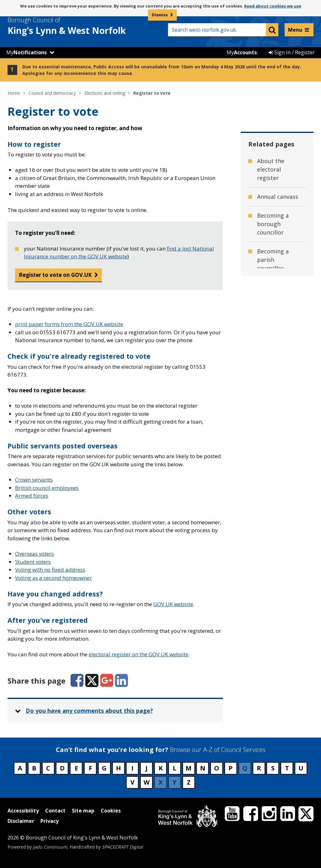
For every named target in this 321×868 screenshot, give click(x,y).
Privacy (50, 821)
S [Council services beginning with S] (273, 768)
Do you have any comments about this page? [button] (89, 711)
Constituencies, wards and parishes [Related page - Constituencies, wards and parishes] (278, 295)
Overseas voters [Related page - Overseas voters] (279, 421)
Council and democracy (52, 93)
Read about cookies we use (273, 6)
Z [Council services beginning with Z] (189, 782)
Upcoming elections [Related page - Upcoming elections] (271, 572)
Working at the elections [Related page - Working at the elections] (277, 699)
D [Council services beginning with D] (62, 768)
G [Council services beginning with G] (104, 768)
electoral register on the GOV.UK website (139, 654)
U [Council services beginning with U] (301, 768)
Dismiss (160, 15)
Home (14, 93)
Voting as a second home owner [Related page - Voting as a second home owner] (275, 640)
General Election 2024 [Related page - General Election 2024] (279, 327)
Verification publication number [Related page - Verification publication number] (273, 604)
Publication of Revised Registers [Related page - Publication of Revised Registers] (276, 503)
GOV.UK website (173, 604)
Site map (83, 811)
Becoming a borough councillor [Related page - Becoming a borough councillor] (273, 224)
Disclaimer (21, 821)
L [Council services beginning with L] (175, 768)
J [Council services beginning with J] (147, 768)
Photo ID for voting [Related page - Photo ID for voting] (274, 445)
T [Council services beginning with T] (287, 768)
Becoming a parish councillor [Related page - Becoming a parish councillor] (273, 260)
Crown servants (34, 480)
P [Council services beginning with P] (231, 768)
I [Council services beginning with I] (132, 768)
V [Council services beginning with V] (132, 782)
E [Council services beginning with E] (76, 768)
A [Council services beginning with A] (20, 768)
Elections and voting (105, 93)
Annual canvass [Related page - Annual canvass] (278, 197)
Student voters (33, 562)
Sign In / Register (292, 52)
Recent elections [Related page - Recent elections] (279, 531)
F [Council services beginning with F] (90, 768)
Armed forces (32, 496)
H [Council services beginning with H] (118, 768)
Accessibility (23, 811)
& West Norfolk (78, 26)
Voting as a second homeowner (53, 578)
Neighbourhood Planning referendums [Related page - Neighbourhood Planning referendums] (279, 358)
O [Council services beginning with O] (217, 768)
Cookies (111, 811)
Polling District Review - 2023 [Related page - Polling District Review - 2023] (277, 472)
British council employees (47, 488)
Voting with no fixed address (50, 570)
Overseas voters (34, 554)
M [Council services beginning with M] (189, 768)
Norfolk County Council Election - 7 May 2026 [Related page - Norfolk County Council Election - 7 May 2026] (279, 394)
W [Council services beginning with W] (147, 782)
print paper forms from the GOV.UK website (69, 324)
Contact (55, 811)
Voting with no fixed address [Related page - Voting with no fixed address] (277, 671)
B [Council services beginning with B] (34, 768)
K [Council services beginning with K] (161, 768)
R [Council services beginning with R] (259, 768)
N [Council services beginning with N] (203, 768)
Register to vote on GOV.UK (55, 275)
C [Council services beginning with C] (48, 768)
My (26, 52)
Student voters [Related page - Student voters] (277, 549)
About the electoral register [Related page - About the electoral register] (271, 169)
